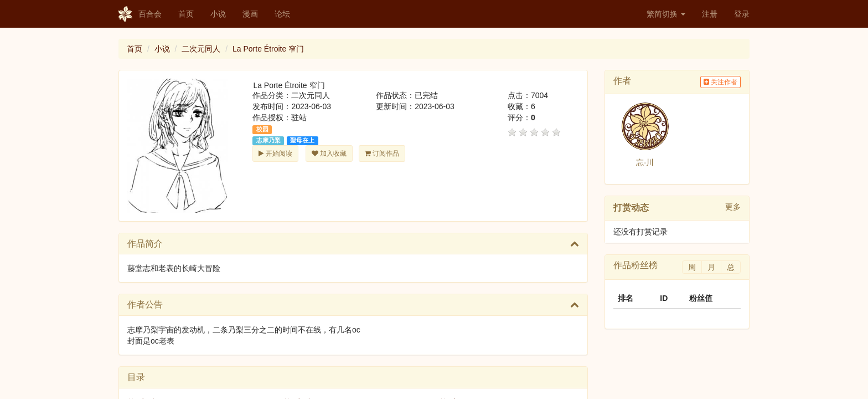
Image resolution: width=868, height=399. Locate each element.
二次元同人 (201, 49)
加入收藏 (329, 154)
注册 (710, 14)
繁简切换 (666, 14)
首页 (186, 14)
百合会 (140, 14)
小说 (218, 14)
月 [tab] (711, 267)
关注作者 (720, 82)
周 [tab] (692, 267)
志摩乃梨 (268, 140)
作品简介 (145, 244)
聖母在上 (302, 140)
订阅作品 (382, 154)
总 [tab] (731, 267)
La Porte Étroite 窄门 (268, 49)
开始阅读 (275, 154)
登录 (742, 14)
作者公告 (145, 305)
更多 (733, 207)
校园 (262, 129)
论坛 (282, 14)
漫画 (250, 14)
